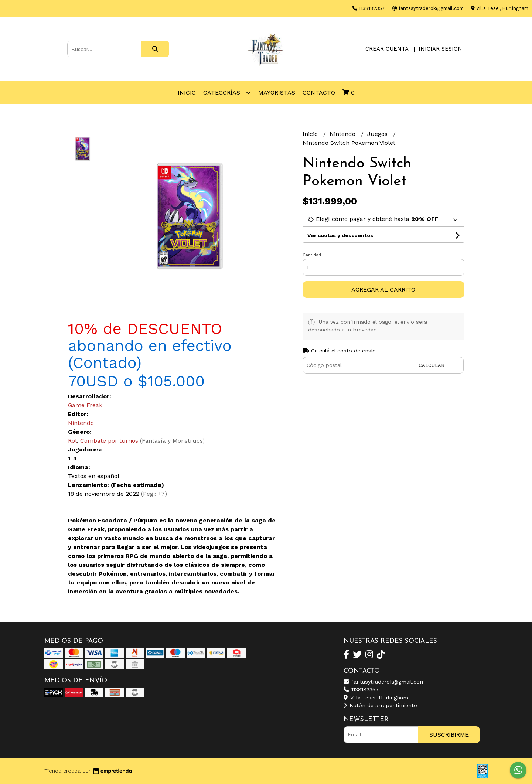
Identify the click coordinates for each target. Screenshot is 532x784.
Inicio (187, 93)
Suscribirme (449, 735)
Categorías (227, 93)
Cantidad (312, 255)
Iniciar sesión (440, 49)
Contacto (319, 93)
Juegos (378, 134)
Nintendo (343, 134)
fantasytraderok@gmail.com (384, 682)
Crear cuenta (387, 49)
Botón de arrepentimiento (380, 705)
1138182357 (361, 689)
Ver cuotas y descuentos (340, 235)
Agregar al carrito (383, 289)
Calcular (432, 365)
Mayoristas (277, 93)
